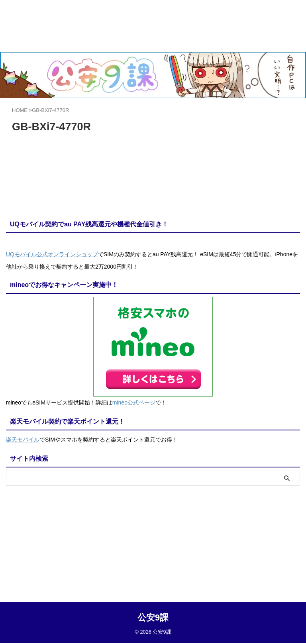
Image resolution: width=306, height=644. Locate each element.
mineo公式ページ (134, 402)
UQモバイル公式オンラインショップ (52, 254)
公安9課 (153, 527)
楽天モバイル (23, 438)
